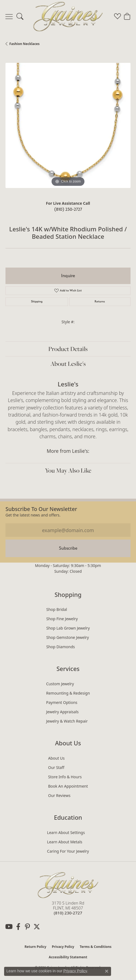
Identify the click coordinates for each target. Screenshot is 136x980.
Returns (100, 301)
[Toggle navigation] (9, 16)
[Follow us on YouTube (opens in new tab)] (9, 927)
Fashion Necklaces (24, 44)
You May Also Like (68, 470)
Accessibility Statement (68, 957)
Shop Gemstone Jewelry (68, 637)
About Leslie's (68, 364)
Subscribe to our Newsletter (41, 509)
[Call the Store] (68, 913)
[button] (20, 16)
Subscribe (68, 548)
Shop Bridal (57, 609)
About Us (56, 758)
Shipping (37, 301)
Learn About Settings (66, 832)
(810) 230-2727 (68, 209)
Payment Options (62, 702)
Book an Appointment (68, 786)
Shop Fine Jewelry (62, 619)
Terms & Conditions (96, 947)
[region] (68, 125)
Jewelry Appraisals (62, 712)
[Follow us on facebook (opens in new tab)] (18, 927)
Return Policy (35, 947)
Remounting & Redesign (68, 693)
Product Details (68, 349)
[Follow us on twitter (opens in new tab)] (37, 927)
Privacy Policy (63, 947)
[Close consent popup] (107, 971)
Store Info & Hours (65, 777)
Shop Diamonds (61, 647)
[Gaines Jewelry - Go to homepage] (68, 884)
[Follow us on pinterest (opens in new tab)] (27, 927)
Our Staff (56, 767)
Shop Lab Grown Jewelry (68, 628)
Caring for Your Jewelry (68, 851)
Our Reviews (59, 795)
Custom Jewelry (60, 684)
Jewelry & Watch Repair (67, 721)
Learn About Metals (65, 842)
